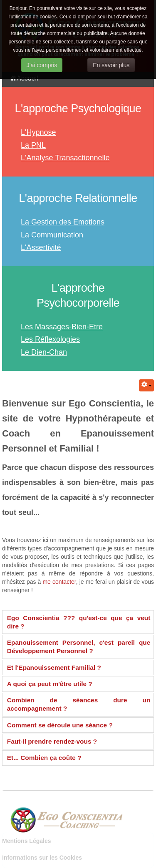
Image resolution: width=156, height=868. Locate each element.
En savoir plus (111, 65)
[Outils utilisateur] (146, 385)
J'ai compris (42, 65)
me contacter (59, 582)
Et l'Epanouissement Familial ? (54, 667)
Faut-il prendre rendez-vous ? (52, 741)
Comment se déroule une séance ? (60, 725)
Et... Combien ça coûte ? (44, 758)
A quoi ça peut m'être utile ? (50, 684)
